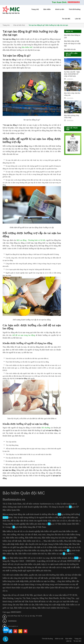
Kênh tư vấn (59, 639)
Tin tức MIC (77, 641)
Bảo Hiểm (69, 639)
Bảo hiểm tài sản (70, 49)
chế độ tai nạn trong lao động (24, 335)
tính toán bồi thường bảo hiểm (51, 575)
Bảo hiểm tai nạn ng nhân (60, 554)
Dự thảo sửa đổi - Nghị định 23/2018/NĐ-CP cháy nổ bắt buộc (72, 74)
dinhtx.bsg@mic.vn (13, 626)
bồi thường (46, 428)
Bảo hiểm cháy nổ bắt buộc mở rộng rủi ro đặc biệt (72, 43)
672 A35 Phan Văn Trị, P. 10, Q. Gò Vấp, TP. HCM (25, 616)
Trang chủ (6, 25)
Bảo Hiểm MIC (27, 47)
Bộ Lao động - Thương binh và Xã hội (31, 240)
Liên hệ (69, 641)
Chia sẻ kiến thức (19, 25)
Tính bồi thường (47, 639)
